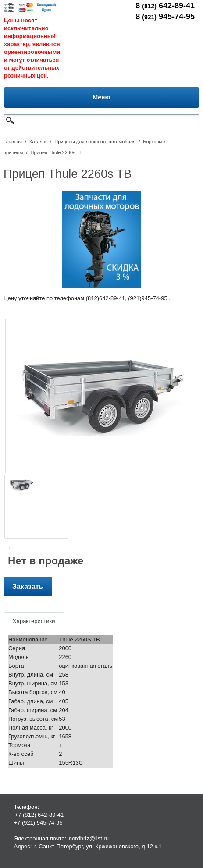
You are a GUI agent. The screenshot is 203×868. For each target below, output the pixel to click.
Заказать (28, 586)
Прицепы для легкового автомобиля (95, 142)
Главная (13, 142)
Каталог (38, 142)
